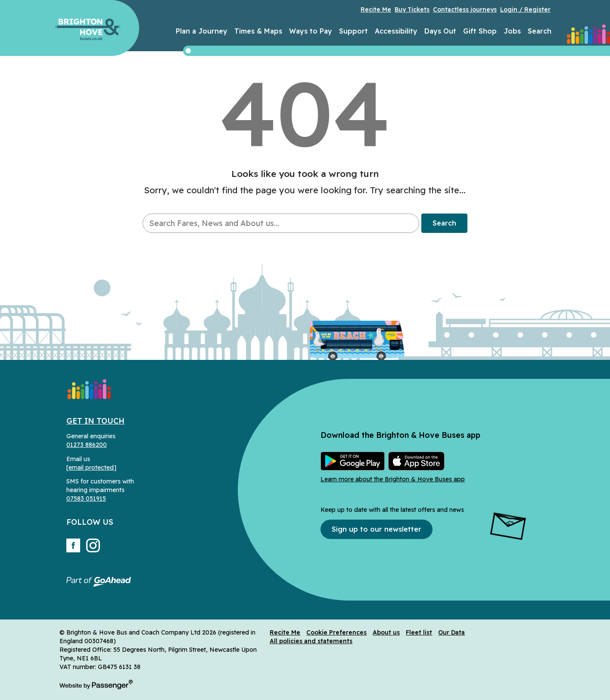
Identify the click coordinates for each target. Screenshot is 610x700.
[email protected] (91, 468)
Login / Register (525, 9)
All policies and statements (311, 641)
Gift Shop (480, 31)
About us (386, 632)
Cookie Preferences (336, 632)
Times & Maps (258, 31)
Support (353, 31)
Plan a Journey (202, 31)
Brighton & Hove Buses (88, 29)
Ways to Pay (311, 31)
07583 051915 (86, 499)
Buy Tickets (412, 9)
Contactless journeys (465, 9)
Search (540, 31)
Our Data (451, 632)
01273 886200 (87, 445)
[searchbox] (281, 223)
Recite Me (376, 9)
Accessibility (396, 31)
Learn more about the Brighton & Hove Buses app (393, 479)
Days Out (440, 31)
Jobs (512, 31)
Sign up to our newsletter (377, 529)
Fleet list (419, 632)
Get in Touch (95, 421)
